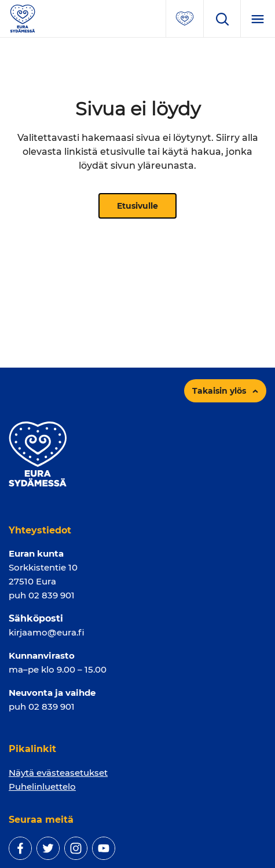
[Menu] (258, 19)
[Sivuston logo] (23, 18)
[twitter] (48, 848)
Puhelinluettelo (42, 787)
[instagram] (76, 848)
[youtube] (104, 848)
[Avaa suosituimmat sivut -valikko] (185, 19)
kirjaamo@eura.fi (47, 632)
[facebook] (20, 848)
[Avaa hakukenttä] (222, 19)
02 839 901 (52, 595)
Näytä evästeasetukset (58, 773)
